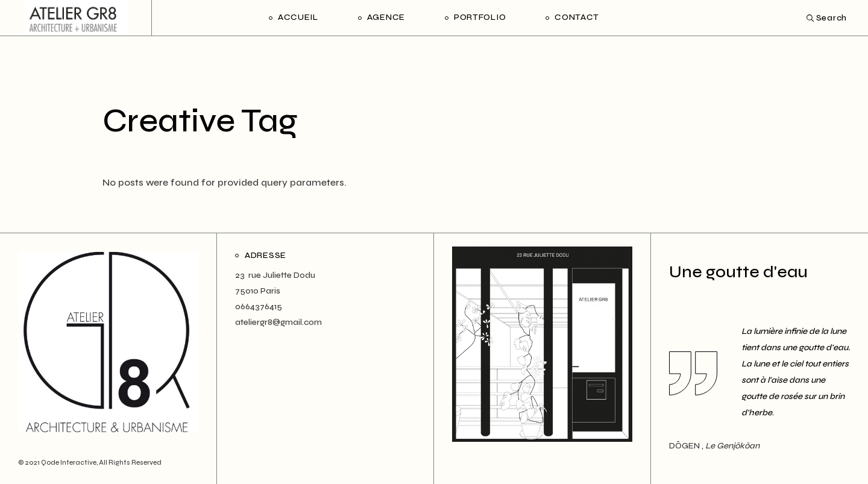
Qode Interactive (69, 463)
